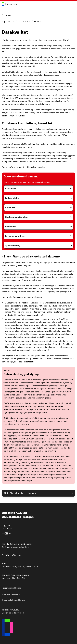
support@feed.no (20, 547)
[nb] (6, 533)
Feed (21, 613)
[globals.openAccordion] (39, 189)
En (10, 533)
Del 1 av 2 (24, 21)
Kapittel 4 (8, 21)
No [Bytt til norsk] (3, 533)
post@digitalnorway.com (15, 575)
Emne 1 (37, 21)
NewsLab (14, 610)
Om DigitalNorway (12, 555)
